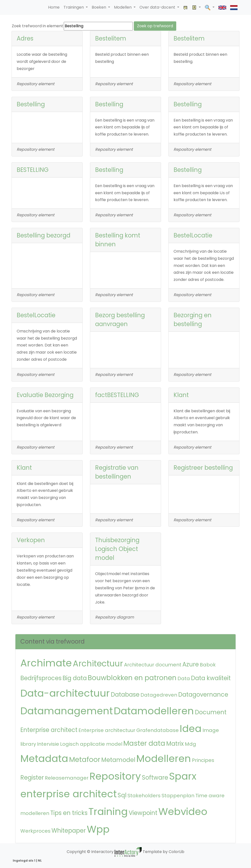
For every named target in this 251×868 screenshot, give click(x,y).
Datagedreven (159, 695)
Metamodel (118, 760)
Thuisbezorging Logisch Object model (117, 549)
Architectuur (98, 664)
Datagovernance (203, 695)
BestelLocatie (193, 235)
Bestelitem (111, 38)
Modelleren (164, 758)
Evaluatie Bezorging (45, 395)
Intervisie (48, 744)
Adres (25, 38)
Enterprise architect (49, 730)
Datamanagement (67, 711)
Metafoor (85, 760)
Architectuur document (153, 665)
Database (125, 695)
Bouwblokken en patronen (132, 678)
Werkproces (35, 831)
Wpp (98, 829)
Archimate (46, 663)
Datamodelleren (154, 711)
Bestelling (31, 104)
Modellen (123, 7)
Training (108, 812)
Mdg (190, 744)
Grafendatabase (157, 730)
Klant (181, 395)
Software (155, 778)
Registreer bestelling (203, 468)
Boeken (99, 7)
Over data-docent (158, 7)
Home (54, 7)
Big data (75, 678)
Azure (191, 664)
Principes (203, 760)
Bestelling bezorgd (44, 235)
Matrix (175, 744)
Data (184, 678)
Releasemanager (67, 778)
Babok (208, 665)
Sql (122, 795)
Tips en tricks (69, 813)
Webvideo (183, 812)
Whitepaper (69, 831)
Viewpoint (143, 813)
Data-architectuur (65, 693)
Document (211, 712)
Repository (115, 776)
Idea (191, 729)
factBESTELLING (117, 395)
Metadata (44, 758)
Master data (144, 743)
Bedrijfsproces (41, 678)
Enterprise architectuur (107, 730)
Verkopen (31, 540)
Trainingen (74, 7)
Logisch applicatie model (91, 744)
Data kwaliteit (211, 678)
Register (32, 778)
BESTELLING (33, 170)
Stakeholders (144, 796)
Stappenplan (178, 796)
